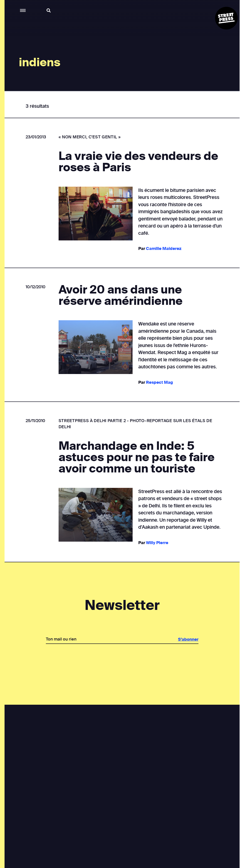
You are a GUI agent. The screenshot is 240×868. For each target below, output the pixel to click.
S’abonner (188, 639)
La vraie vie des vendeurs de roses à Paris (138, 162)
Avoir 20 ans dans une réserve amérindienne (120, 295)
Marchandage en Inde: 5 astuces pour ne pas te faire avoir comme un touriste (136, 457)
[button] (23, 11)
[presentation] (122, 660)
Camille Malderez (163, 249)
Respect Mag (159, 382)
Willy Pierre (157, 543)
